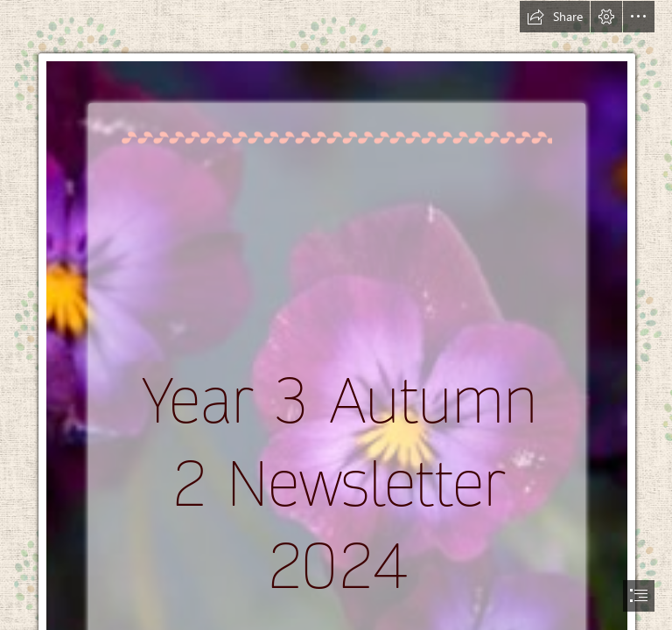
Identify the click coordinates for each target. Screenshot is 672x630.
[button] (555, 17)
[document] (336, 315)
